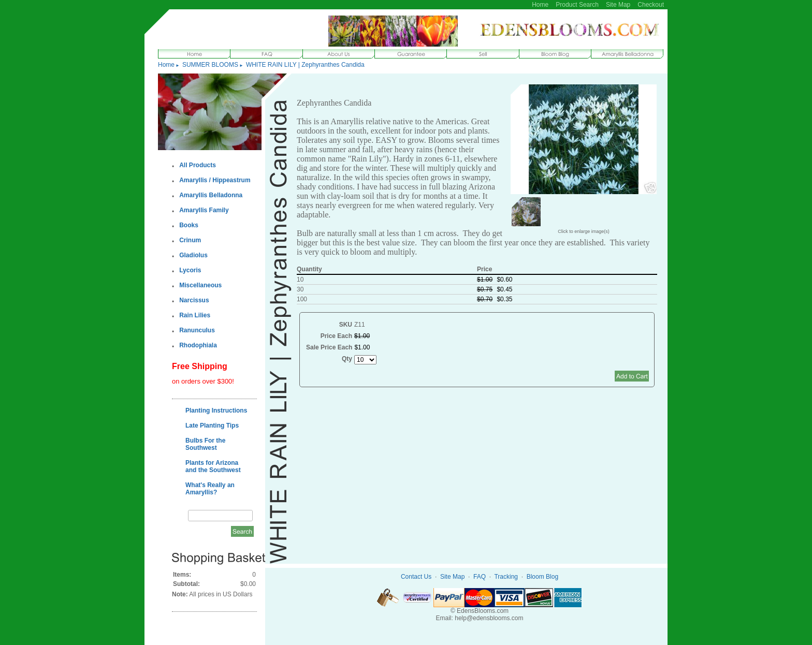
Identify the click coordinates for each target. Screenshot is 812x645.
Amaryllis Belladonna (211, 195)
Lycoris (190, 270)
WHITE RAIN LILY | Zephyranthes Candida (305, 65)
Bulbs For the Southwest (205, 444)
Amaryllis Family (204, 210)
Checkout (651, 5)
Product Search (577, 5)
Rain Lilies (195, 315)
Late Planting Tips (212, 426)
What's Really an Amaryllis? (210, 489)
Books (189, 225)
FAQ (480, 577)
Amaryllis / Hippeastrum (215, 180)
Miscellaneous (200, 285)
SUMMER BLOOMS (210, 65)
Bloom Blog (542, 577)
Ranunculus (197, 330)
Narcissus (194, 300)
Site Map (618, 5)
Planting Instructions (216, 411)
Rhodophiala (198, 345)
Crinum (190, 240)
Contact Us (416, 577)
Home (540, 5)
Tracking (506, 577)
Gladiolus (193, 255)
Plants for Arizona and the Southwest (213, 466)
